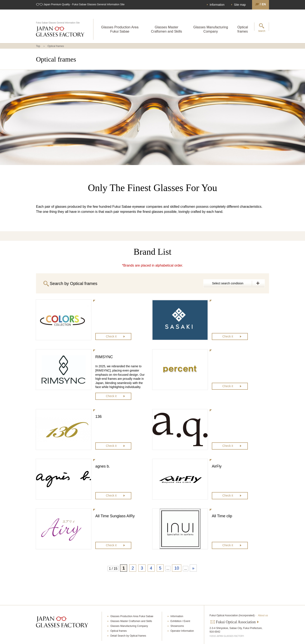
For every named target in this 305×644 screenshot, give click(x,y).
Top (38, 46)
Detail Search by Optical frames (128, 636)
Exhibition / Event (180, 621)
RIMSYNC (104, 357)
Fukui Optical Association (236, 622)
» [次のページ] (193, 568)
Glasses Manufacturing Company (211, 29)
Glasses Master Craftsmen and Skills (167, 29)
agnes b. (103, 466)
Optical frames (243, 29)
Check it (111, 336)
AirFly (217, 466)
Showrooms (177, 626)
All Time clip (222, 516)
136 (98, 417)
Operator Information (182, 631)
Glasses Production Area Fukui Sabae (120, 29)
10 (177, 568)
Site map (240, 5)
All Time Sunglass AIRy (115, 516)
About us (263, 615)
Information (217, 5)
